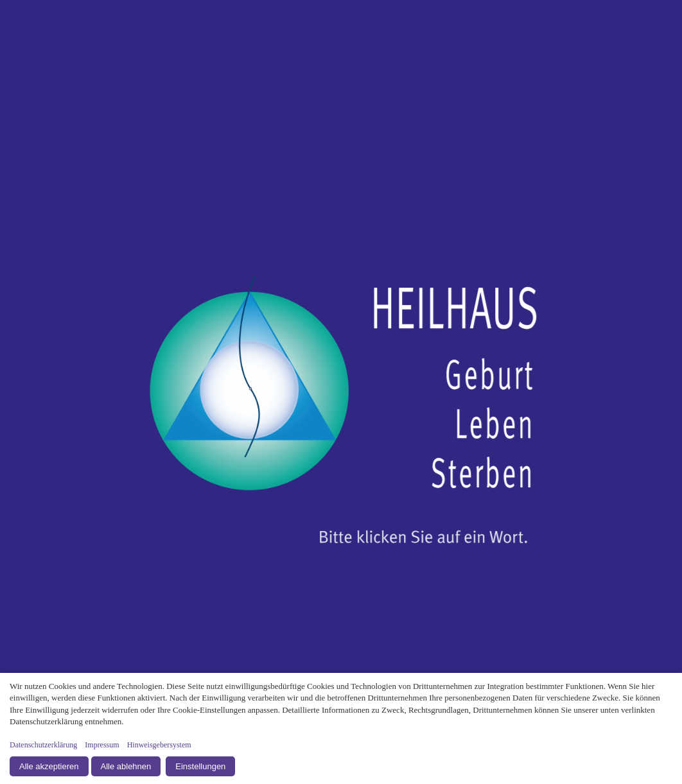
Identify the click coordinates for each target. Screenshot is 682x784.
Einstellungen (200, 766)
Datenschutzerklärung (43, 745)
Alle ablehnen (126, 766)
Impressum (102, 745)
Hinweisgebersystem (159, 745)
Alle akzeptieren (49, 766)
